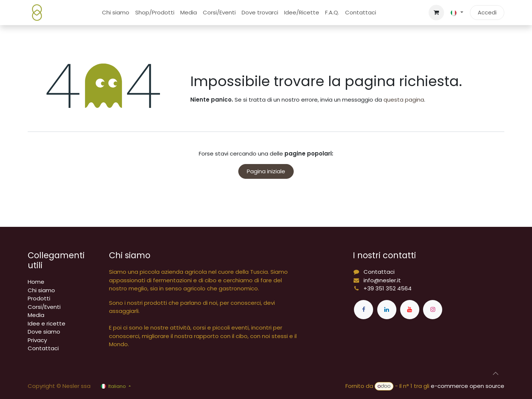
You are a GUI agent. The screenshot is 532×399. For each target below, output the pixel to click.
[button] (495, 374)
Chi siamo (41, 290)
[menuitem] (116, 13)
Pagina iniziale (266, 171)
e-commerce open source (468, 386)
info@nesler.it (382, 280)
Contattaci (43, 348)
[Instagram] (433, 310)
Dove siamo (44, 332)
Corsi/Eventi (44, 307)
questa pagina (404, 100)
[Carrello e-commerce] (436, 13)
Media (36, 315)
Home (36, 282)
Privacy (37, 340)
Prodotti (39, 298)
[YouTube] (410, 310)
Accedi (487, 12)
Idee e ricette (47, 323)
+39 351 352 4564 (388, 288)
